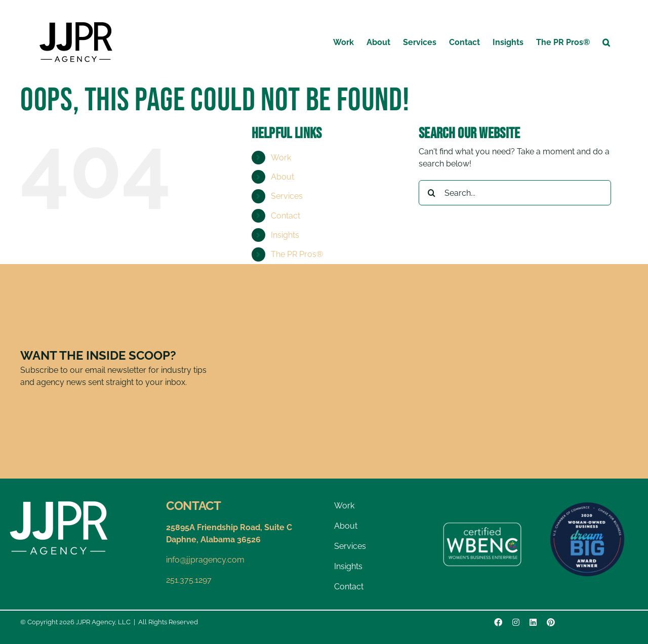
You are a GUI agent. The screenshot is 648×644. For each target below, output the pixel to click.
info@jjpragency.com (205, 560)
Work (281, 158)
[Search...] (515, 193)
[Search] (431, 193)
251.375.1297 (189, 580)
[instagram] (516, 622)
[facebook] (498, 622)
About (282, 177)
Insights (285, 235)
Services (287, 196)
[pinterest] (551, 622)
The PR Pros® (297, 254)
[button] (606, 42)
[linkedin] (533, 622)
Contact (286, 216)
